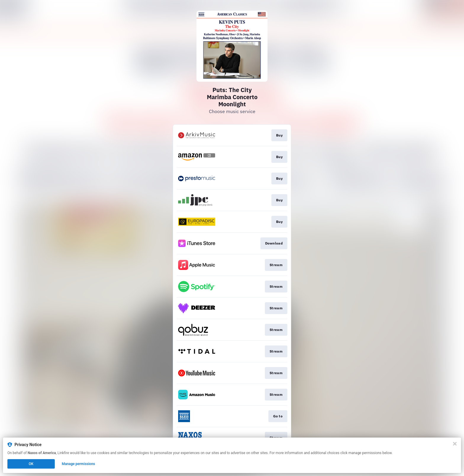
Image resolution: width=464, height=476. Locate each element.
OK (31, 464)
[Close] (455, 444)
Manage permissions (79, 464)
